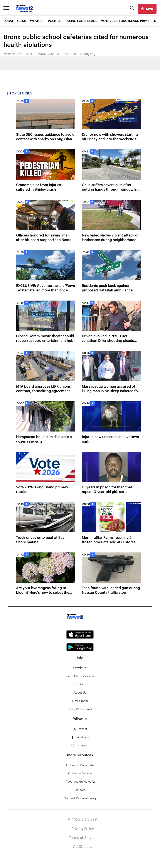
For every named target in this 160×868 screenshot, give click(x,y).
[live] (147, 9)
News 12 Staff (13, 54)
